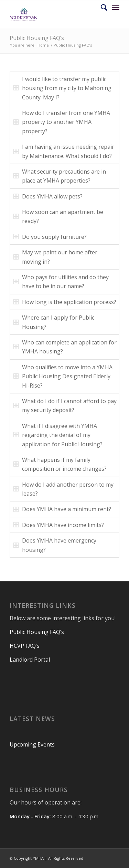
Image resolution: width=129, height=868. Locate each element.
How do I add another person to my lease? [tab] (63, 489)
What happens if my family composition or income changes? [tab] (60, 464)
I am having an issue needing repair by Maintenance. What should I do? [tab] (64, 151)
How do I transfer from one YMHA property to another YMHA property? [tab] (62, 122)
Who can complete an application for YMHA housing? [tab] (65, 347)
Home (43, 45)
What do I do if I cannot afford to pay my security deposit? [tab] (65, 406)
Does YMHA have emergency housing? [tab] (55, 545)
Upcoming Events (32, 744)
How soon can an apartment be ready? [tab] (58, 216)
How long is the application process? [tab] (65, 302)
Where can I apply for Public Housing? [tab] (54, 322)
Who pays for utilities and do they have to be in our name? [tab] (61, 282)
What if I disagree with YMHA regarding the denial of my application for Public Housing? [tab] (58, 435)
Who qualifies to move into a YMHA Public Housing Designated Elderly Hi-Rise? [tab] (63, 376)
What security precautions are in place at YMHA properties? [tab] (60, 176)
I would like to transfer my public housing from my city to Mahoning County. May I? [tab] (62, 88)
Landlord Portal (30, 660)
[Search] (101, 7)
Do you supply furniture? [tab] (50, 237)
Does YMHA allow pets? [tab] (48, 196)
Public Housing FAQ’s (37, 38)
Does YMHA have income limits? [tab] (59, 525)
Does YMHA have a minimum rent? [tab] (62, 509)
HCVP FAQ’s (25, 646)
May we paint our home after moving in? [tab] (55, 257)
